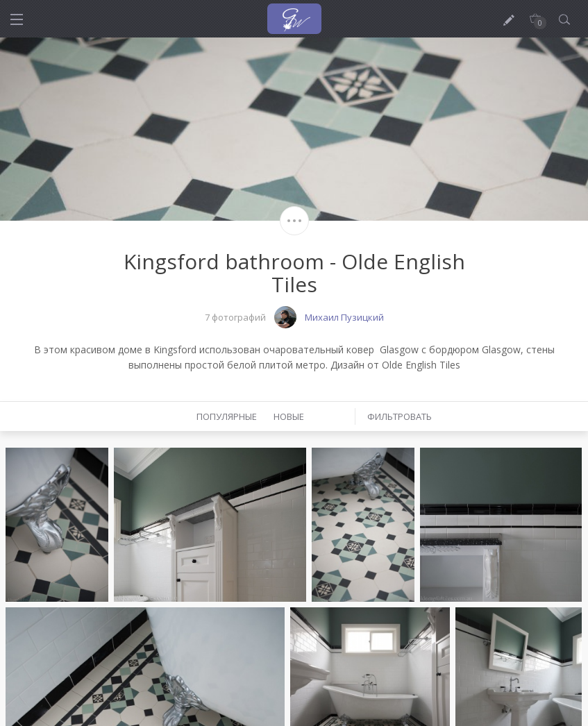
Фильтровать (400, 416)
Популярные (227, 416)
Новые (289, 416)
